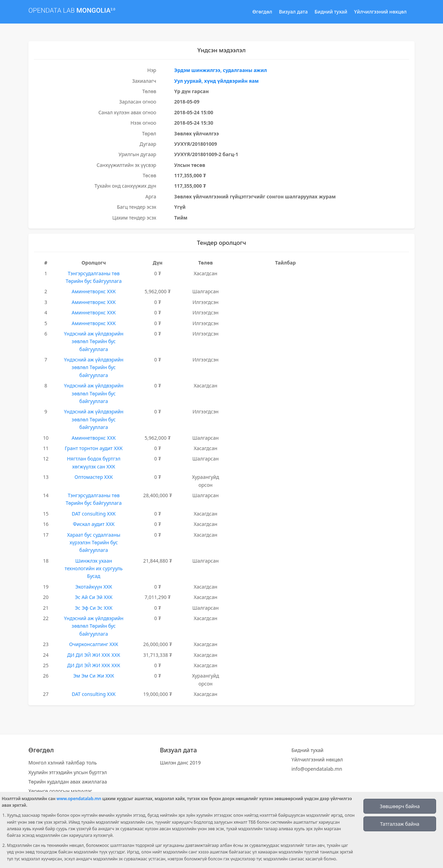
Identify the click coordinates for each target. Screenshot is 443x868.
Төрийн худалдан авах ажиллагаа (68, 782)
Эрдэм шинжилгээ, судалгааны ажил (220, 70)
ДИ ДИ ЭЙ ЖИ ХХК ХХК (94, 655)
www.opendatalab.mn (79, 799)
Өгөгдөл (262, 12)
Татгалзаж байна (400, 824)
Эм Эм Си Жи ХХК (93, 676)
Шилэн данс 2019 (180, 763)
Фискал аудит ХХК (93, 524)
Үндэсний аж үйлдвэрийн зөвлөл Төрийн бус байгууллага (94, 341)
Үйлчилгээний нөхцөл (380, 12)
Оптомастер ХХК (94, 477)
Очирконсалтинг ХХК (94, 644)
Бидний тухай (331, 12)
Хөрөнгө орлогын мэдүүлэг (60, 791)
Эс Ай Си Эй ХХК (94, 597)
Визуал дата (293, 12)
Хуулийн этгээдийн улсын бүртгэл (68, 772)
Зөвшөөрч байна (400, 806)
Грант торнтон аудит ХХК (94, 448)
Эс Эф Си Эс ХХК (94, 608)
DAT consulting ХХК (94, 514)
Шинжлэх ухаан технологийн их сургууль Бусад (94, 569)
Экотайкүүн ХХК (93, 587)
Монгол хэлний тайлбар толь (63, 763)
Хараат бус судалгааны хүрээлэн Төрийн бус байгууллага (94, 543)
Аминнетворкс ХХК (94, 291)
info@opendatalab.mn (317, 769)
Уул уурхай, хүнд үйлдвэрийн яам (216, 81)
